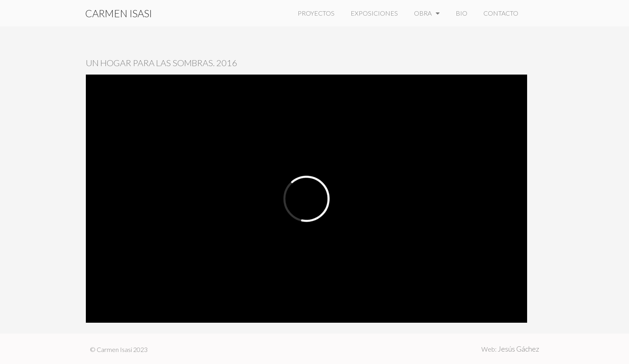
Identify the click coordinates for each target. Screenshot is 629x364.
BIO (462, 13)
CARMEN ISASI (119, 13)
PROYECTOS (316, 13)
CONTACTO (501, 13)
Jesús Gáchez (518, 349)
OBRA (427, 13)
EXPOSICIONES (374, 13)
